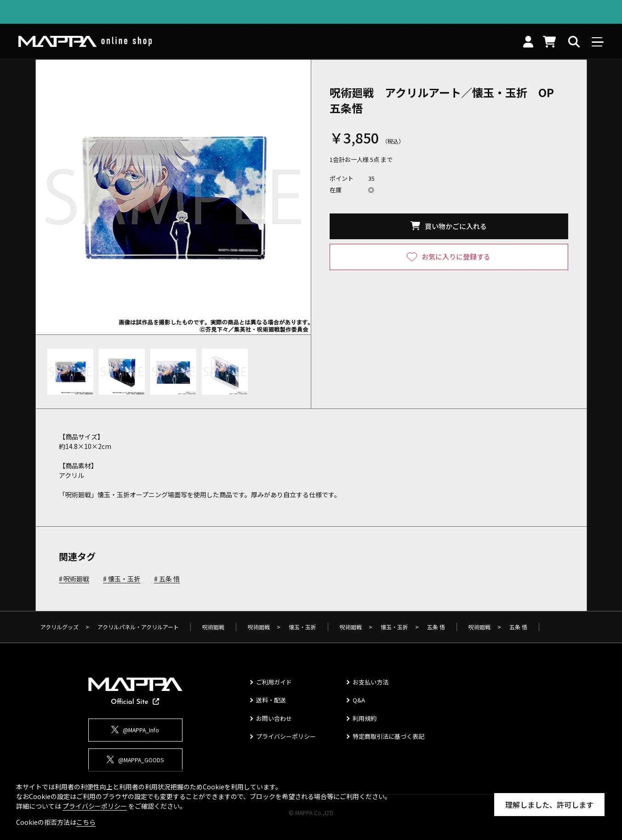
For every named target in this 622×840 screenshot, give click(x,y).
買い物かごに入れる (456, 226)
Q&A (359, 700)
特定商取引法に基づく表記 (388, 736)
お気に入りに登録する (456, 256)
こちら (86, 822)
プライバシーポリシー (286, 736)
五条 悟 (169, 579)
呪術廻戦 (76, 579)
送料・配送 (271, 700)
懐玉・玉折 (124, 579)
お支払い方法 (371, 682)
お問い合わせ (274, 718)
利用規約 (365, 718)
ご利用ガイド (274, 682)
